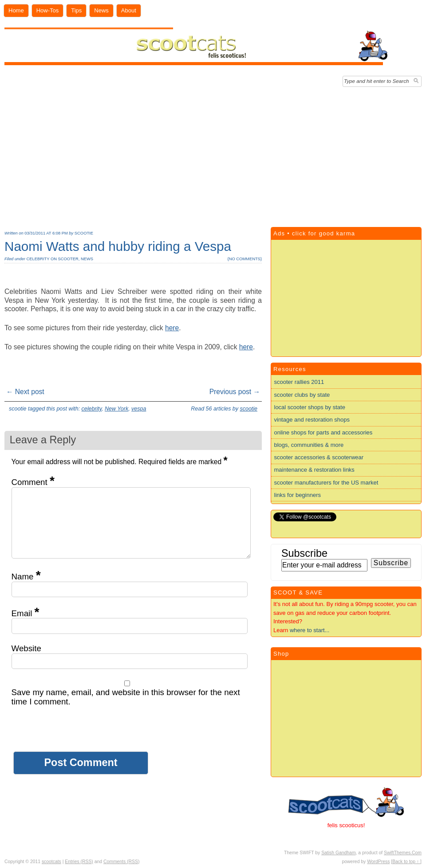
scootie (84, 233)
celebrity (92, 409)
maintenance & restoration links (314, 470)
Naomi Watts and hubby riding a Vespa (118, 246)
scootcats (51, 862)
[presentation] (79, 734)
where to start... (310, 630)
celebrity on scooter (52, 259)
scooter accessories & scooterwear (319, 457)
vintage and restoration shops (312, 420)
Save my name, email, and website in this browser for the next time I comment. (126, 697)
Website (26, 648)
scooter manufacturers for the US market (326, 483)
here (172, 328)
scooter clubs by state (302, 395)
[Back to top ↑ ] (406, 862)
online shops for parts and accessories (323, 432)
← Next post (25, 392)
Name (26, 577)
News (101, 10)
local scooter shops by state (310, 407)
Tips (76, 10)
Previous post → (235, 392)
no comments (245, 259)
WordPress (378, 862)
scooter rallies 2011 (299, 382)
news (87, 259)
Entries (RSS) (79, 862)
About (129, 10)
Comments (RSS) (121, 862)
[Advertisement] (213, 155)
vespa (139, 409)
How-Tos (48, 10)
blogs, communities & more (309, 445)
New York (116, 409)
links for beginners (298, 495)
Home (16, 10)
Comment (33, 482)
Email (26, 613)
